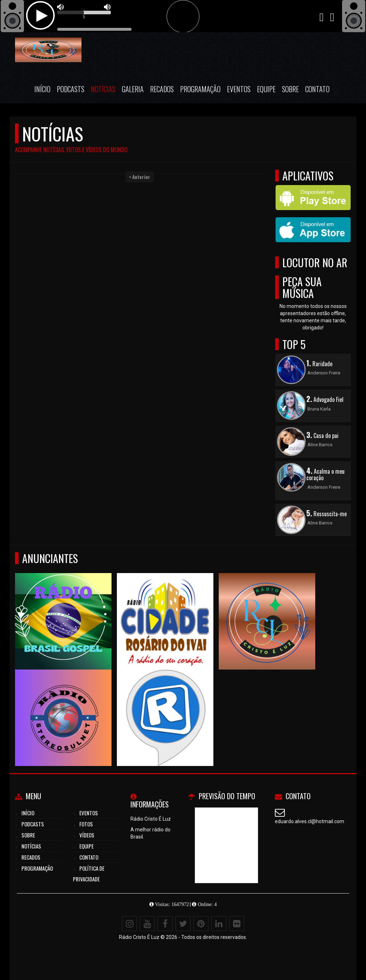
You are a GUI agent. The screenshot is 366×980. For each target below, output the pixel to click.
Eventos (239, 89)
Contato (317, 89)
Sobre (290, 89)
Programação (200, 89)
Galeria (133, 89)
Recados (162, 89)
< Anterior (140, 177)
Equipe (266, 89)
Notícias (103, 89)
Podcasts (71, 89)
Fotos (86, 824)
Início (42, 89)
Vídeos (87, 835)
